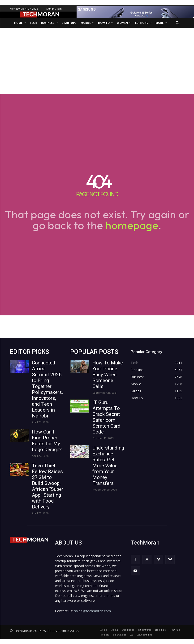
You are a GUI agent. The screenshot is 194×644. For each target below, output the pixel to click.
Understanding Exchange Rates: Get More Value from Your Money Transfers (108, 466)
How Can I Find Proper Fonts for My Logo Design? (47, 441)
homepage (132, 225)
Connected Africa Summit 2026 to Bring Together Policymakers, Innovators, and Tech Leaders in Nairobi (47, 389)
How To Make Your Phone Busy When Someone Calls (108, 375)
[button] (177, 23)
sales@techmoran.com (92, 611)
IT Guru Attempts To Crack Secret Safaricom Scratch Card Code (106, 417)
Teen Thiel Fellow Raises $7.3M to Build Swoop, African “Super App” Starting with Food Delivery (48, 486)
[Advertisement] (97, 61)
